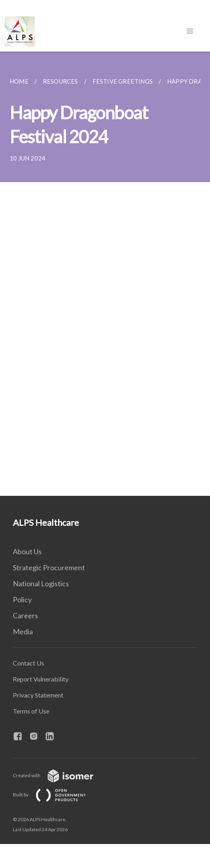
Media (23, 631)
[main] (105, 274)
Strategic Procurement (49, 567)
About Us (27, 551)
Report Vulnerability (41, 679)
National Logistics (41, 583)
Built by (56, 795)
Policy (22, 599)
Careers (25, 615)
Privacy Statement (38, 695)
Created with (60, 775)
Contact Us (28, 663)
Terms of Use (31, 711)
